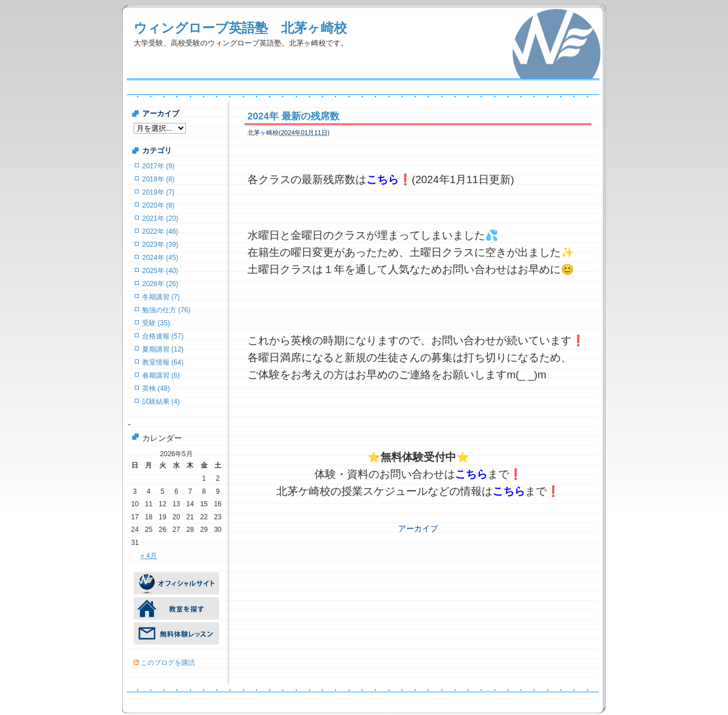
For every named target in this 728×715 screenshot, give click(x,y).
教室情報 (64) (163, 362)
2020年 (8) (158, 205)
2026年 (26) (160, 284)
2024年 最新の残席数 (293, 116)
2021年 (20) (160, 218)
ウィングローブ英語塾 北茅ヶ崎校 (240, 28)
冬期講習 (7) (161, 297)
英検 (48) (156, 389)
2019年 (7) (158, 192)
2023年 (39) (160, 245)
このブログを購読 (168, 663)
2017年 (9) (158, 166)
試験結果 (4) (161, 402)
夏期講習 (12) (163, 349)
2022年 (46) (160, 232)
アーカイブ (418, 528)
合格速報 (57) (163, 336)
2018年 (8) (158, 179)
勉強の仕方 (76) (166, 310)
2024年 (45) (160, 258)
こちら (382, 179)
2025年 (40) (160, 271)
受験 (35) (156, 323)
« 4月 (149, 556)
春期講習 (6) (161, 375)
